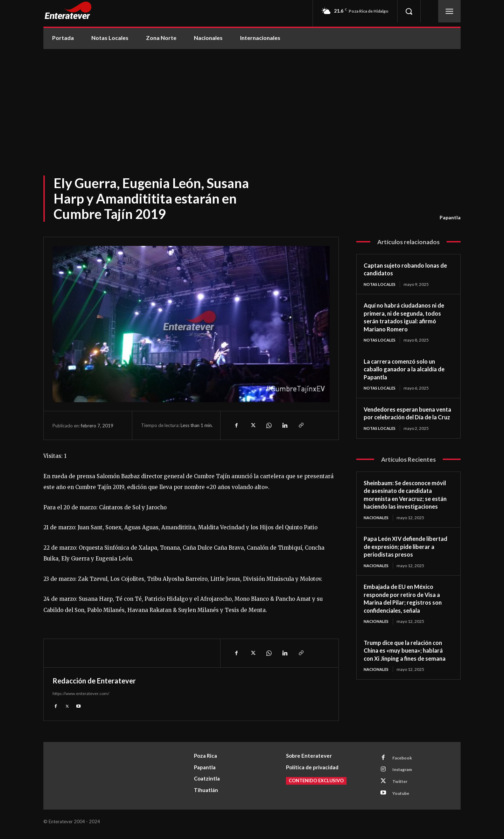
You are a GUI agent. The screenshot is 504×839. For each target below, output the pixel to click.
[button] (409, 11)
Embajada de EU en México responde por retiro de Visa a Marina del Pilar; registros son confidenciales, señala (406, 616)
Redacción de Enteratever (94, 681)
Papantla (450, 218)
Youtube (403, 798)
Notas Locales (381, 284)
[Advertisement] (252, 102)
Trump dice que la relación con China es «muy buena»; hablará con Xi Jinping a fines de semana (408, 669)
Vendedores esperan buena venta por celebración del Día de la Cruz (405, 418)
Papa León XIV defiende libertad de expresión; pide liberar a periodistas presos (402, 564)
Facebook (404, 759)
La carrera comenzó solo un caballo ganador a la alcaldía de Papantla (404, 370)
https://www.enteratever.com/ (81, 693)
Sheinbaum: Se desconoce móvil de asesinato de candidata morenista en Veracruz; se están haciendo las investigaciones (408, 508)
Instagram (405, 772)
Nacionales (377, 535)
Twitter (402, 785)
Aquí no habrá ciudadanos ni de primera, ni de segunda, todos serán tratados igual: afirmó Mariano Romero (408, 317)
